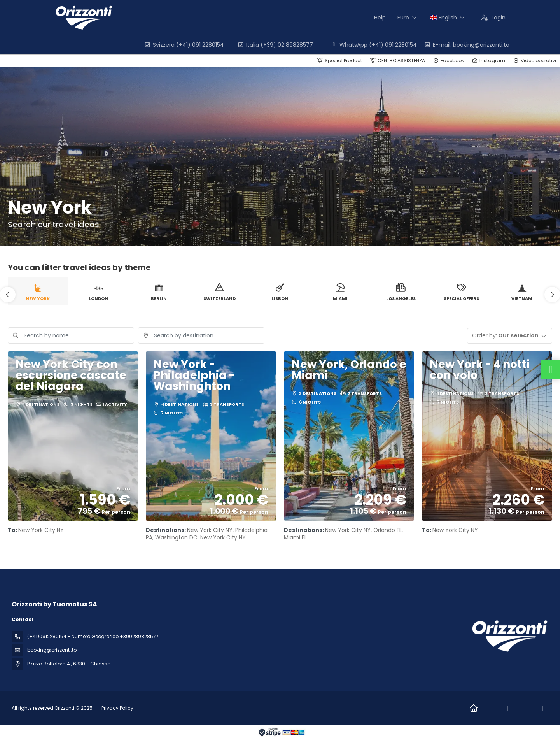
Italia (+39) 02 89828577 (275, 45)
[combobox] (201, 335)
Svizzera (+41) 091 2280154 (184, 45)
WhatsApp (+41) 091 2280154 (374, 45)
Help (380, 18)
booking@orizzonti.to (52, 650)
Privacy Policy (117, 708)
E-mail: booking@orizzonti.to (467, 45)
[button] (8, 295)
